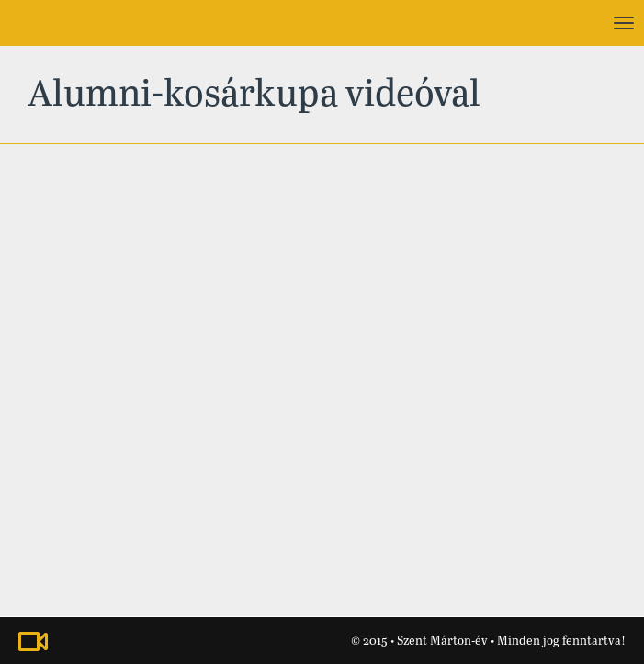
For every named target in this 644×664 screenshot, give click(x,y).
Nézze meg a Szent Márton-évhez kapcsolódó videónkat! (33, 641)
